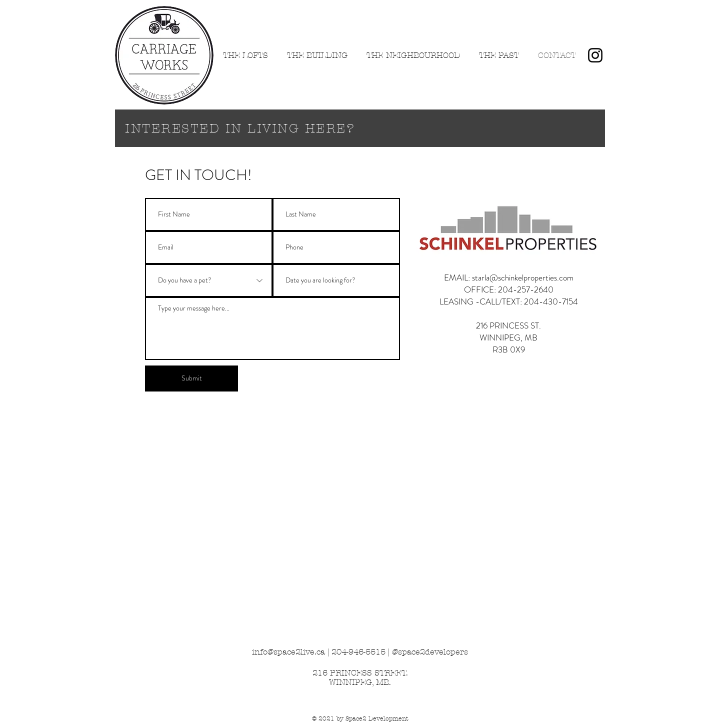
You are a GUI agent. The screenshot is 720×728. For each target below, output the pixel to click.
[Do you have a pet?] (209, 280)
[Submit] (191, 378)
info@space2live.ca (288, 652)
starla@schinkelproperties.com (523, 277)
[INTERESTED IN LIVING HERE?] (360, 128)
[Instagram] (595, 55)
